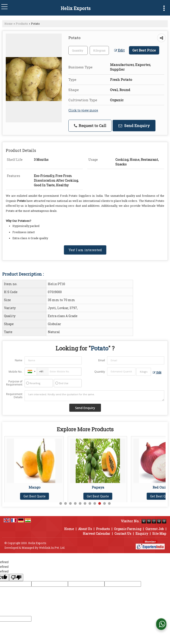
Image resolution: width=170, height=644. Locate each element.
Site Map (159, 534)
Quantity (100, 372)
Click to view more (83, 110)
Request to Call (90, 126)
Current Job (155, 529)
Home (9, 24)
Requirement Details (14, 396)
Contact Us (123, 534)
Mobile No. (15, 372)
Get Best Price (144, 50)
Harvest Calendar (97, 534)
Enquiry (142, 534)
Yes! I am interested (85, 250)
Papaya (99, 487)
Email (102, 360)
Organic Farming (128, 529)
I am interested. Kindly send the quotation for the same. (94, 396)
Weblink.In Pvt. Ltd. (52, 548)
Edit (119, 50)
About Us (85, 529)
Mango (36, 487)
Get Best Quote (36, 496)
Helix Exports (76, 8)
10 (104, 503)
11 (109, 503)
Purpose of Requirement (14, 383)
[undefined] (16, 577)
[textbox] (99, 50)
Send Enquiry (134, 126)
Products (22, 24)
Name (19, 360)
